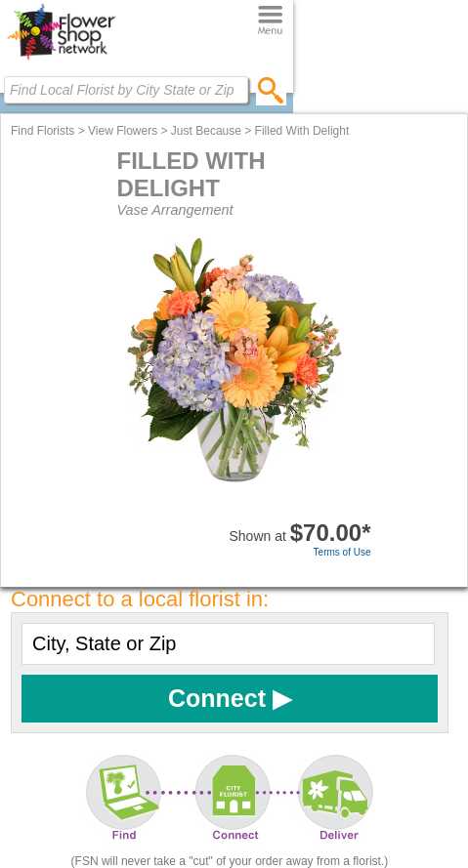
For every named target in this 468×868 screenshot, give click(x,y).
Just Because (206, 131)
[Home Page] (61, 60)
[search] (271, 90)
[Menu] (270, 21)
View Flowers (123, 131)
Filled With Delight (302, 131)
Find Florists (43, 131)
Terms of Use (342, 552)
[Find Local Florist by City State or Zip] (126, 90)
